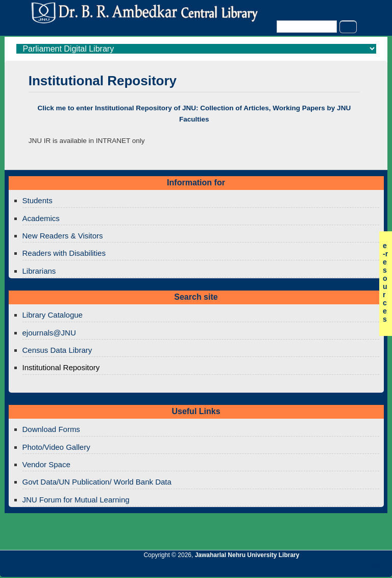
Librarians (39, 271)
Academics (41, 218)
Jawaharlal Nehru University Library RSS (266, 569)
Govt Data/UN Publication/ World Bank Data (97, 482)
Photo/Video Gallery (56, 447)
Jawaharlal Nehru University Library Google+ (301, 569)
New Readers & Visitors (63, 236)
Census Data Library (57, 350)
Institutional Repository (61, 367)
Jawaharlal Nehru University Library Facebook (335, 569)
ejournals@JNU (49, 333)
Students (38, 200)
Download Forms (51, 429)
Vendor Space (46, 464)
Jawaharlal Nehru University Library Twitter (318, 569)
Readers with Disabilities (64, 253)
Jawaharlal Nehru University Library (247, 555)
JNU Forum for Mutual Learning (76, 500)
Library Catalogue (53, 315)
